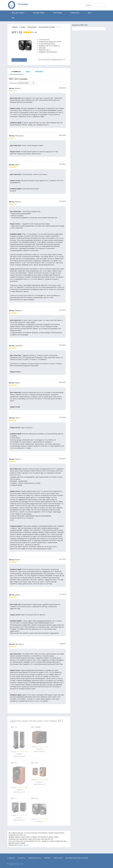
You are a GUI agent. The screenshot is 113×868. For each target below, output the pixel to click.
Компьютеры (75, 13)
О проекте (11, 858)
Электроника (58, 13)
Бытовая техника (39, 13)
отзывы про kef (23, 845)
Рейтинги (47, 858)
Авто (90, 13)
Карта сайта (58, 858)
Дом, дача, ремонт (18, 13)
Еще (13, 18)
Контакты (21, 858)
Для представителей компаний (77, 858)
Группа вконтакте (34, 858)
